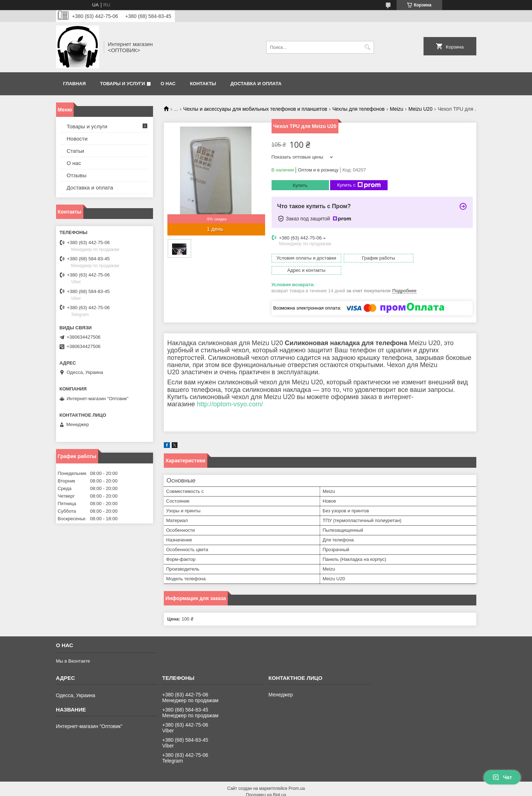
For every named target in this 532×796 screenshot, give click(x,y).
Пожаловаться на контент (263, 789)
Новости (77, 139)
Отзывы (77, 175)
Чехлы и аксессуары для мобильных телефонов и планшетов (255, 109)
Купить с (359, 185)
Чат (502, 777)
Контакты (203, 84)
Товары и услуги (123, 84)
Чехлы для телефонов (358, 109)
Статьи (76, 151)
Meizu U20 (420, 109)
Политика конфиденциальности (324, 789)
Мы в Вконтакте (73, 649)
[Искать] (368, 47)
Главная (75, 84)
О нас (168, 84)
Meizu (396, 109)
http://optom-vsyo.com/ (230, 392)
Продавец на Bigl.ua (266, 783)
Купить (300, 185)
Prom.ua (297, 776)
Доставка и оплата (256, 84)
